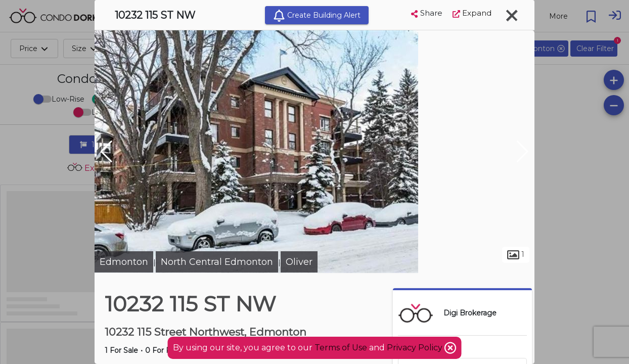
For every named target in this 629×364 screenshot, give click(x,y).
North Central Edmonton (217, 262)
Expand (472, 13)
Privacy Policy (416, 348)
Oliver (299, 262)
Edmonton (124, 262)
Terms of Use (341, 348)
